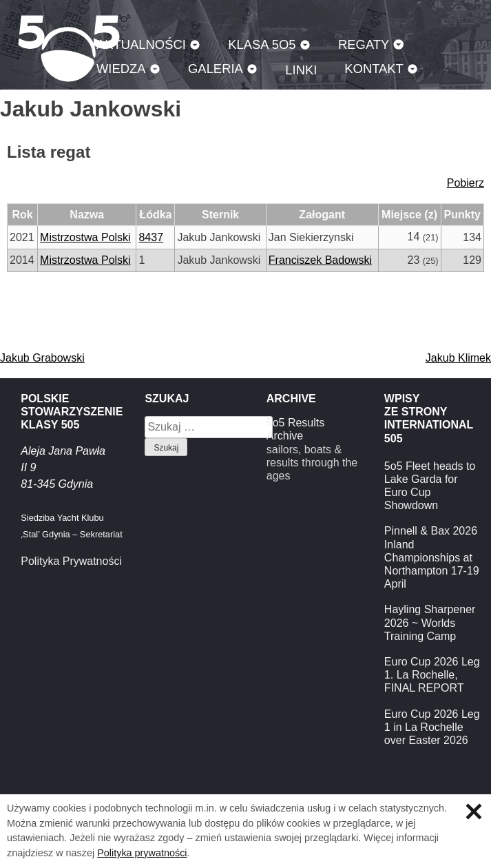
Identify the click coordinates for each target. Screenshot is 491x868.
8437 (151, 237)
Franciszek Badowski (320, 260)
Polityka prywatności (142, 853)
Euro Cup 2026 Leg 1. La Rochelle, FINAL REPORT (432, 675)
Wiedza (121, 69)
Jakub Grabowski (42, 358)
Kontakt (374, 69)
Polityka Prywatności (71, 561)
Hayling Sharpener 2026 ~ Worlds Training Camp (430, 622)
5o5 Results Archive (296, 429)
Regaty (364, 44)
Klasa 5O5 (262, 44)
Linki (301, 70)
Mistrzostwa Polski (85, 237)
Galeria (216, 69)
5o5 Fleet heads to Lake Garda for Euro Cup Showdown (430, 486)
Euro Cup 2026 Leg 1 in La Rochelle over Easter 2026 (432, 727)
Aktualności (141, 44)
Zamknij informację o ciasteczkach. (474, 812)
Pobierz (466, 183)
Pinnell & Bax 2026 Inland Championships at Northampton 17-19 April (432, 557)
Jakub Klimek (458, 358)
